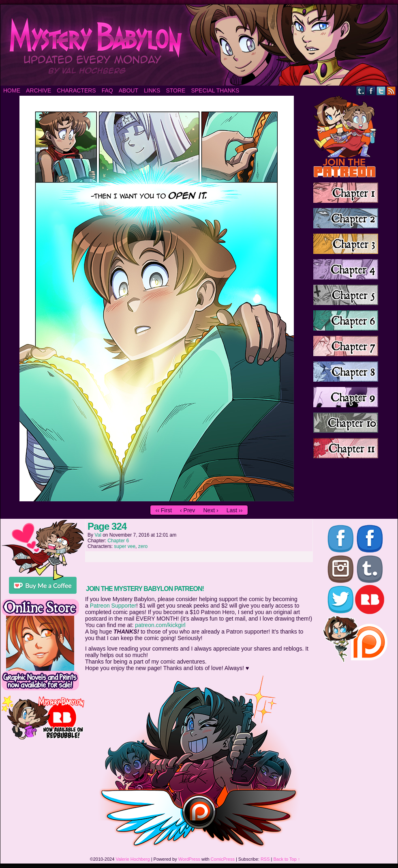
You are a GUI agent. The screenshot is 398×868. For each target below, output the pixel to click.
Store (175, 90)
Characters (76, 90)
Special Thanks (215, 90)
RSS (391, 91)
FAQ (107, 90)
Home (12, 90)
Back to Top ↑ (287, 859)
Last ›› (235, 510)
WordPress (189, 859)
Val (98, 535)
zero (143, 546)
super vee (125, 546)
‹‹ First (164, 510)
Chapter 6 (118, 541)
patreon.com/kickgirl (160, 625)
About (128, 90)
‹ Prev (187, 510)
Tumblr (361, 91)
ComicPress (223, 859)
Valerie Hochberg (133, 859)
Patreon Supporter (113, 606)
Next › (211, 510)
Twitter (381, 91)
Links (152, 90)
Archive (39, 90)
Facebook (371, 91)
